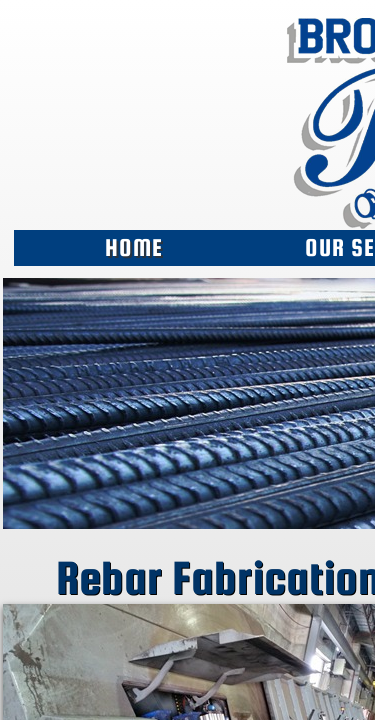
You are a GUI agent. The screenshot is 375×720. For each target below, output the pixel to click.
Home (134, 247)
